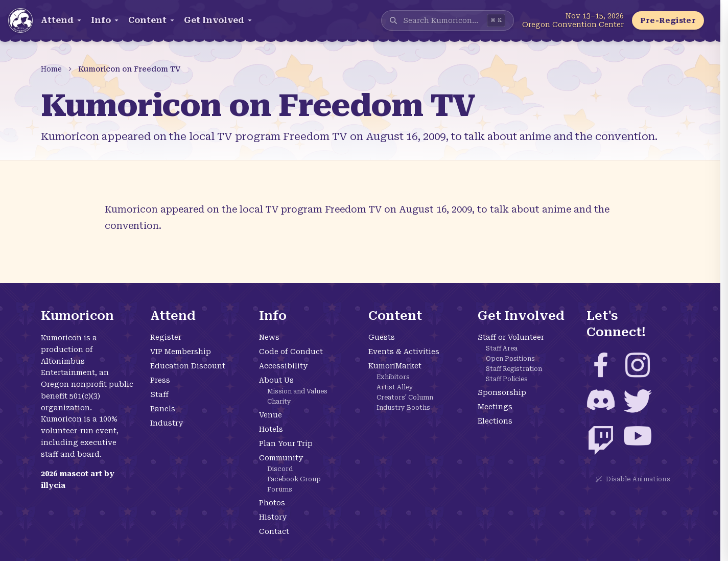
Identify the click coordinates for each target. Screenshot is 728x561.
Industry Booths (403, 408)
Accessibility (283, 366)
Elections (495, 421)
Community (281, 458)
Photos (272, 503)
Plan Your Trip (286, 443)
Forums (280, 489)
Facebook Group (294, 479)
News (269, 337)
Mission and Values (297, 391)
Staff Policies (507, 379)
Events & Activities (404, 352)
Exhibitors (393, 377)
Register (166, 337)
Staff (159, 394)
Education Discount (188, 366)
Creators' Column (405, 398)
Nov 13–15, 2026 (595, 16)
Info (105, 20)
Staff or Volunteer (511, 337)
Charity (279, 402)
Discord (280, 469)
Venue (271, 415)
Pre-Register (668, 20)
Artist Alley (395, 387)
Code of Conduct (291, 352)
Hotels (271, 429)
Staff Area (502, 348)
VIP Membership (181, 352)
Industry (167, 423)
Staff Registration (514, 369)
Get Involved (219, 20)
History (273, 517)
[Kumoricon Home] (20, 20)
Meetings (495, 407)
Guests (382, 337)
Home (51, 69)
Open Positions (510, 359)
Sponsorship (502, 392)
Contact (274, 531)
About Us (276, 380)
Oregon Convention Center (573, 25)
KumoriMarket (395, 366)
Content (152, 20)
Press (160, 380)
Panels (163, 409)
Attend (62, 20)
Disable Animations (633, 479)
